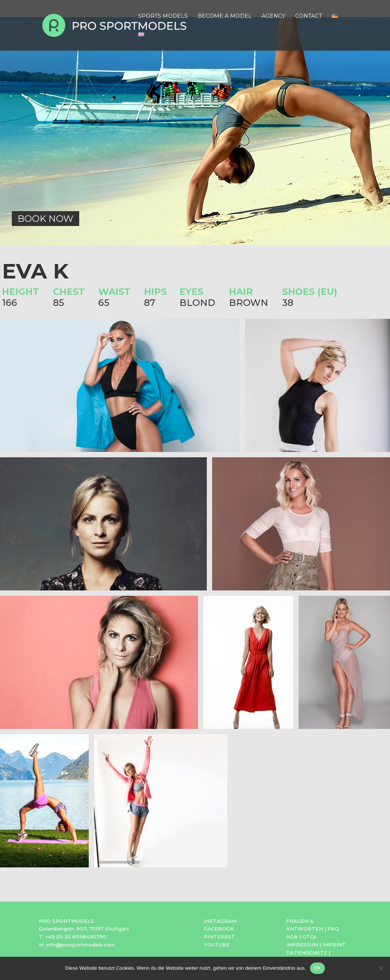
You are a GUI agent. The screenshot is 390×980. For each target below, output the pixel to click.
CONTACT (308, 16)
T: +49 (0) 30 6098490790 (73, 937)
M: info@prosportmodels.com (77, 945)
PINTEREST (219, 937)
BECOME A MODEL (225, 16)
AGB (292, 937)
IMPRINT (334, 945)
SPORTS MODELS (163, 16)
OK (317, 968)
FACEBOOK (219, 929)
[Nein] (380, 968)
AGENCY (273, 16)
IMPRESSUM (302, 945)
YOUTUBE (217, 945)
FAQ (333, 929)
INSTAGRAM (220, 921)
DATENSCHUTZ (307, 953)
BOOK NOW (46, 219)
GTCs (309, 937)
